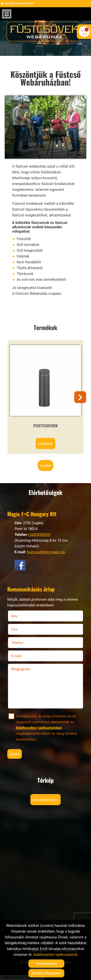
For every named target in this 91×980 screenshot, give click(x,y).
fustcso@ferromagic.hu (46, 552)
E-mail (22, 656)
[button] (80, 397)
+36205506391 (39, 535)
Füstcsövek (46, 426)
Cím (14, 629)
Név (21, 616)
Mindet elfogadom (46, 973)
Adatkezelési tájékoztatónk (56, 955)
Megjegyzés (21, 669)
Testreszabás (46, 964)
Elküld (15, 754)
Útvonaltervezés (45, 800)
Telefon (23, 643)
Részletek (45, 444)
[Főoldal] (45, 33)
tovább (45, 466)
